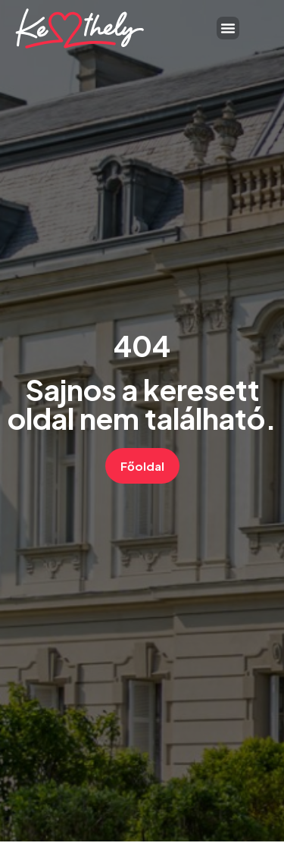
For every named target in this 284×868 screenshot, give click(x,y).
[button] (228, 28)
